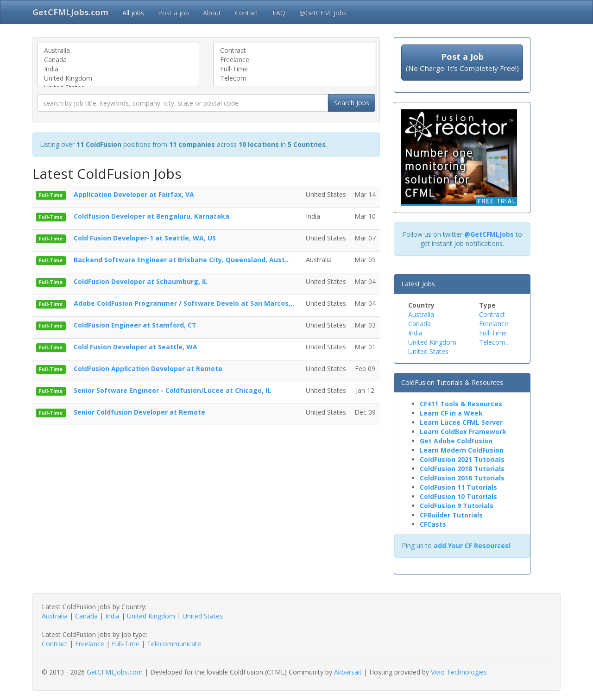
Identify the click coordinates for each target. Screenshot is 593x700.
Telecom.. (494, 342)
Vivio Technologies (459, 672)
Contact (247, 13)
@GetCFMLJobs (323, 13)
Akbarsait (348, 672)
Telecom (294, 78)
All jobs (133, 13)
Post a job (173, 13)
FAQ (279, 13)
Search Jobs (352, 103)
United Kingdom (118, 78)
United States (428, 351)
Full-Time (294, 69)
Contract (294, 50)
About (212, 13)
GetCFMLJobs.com (115, 672)
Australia (118, 50)
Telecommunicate (174, 644)
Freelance (294, 60)
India (118, 69)
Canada (118, 60)
